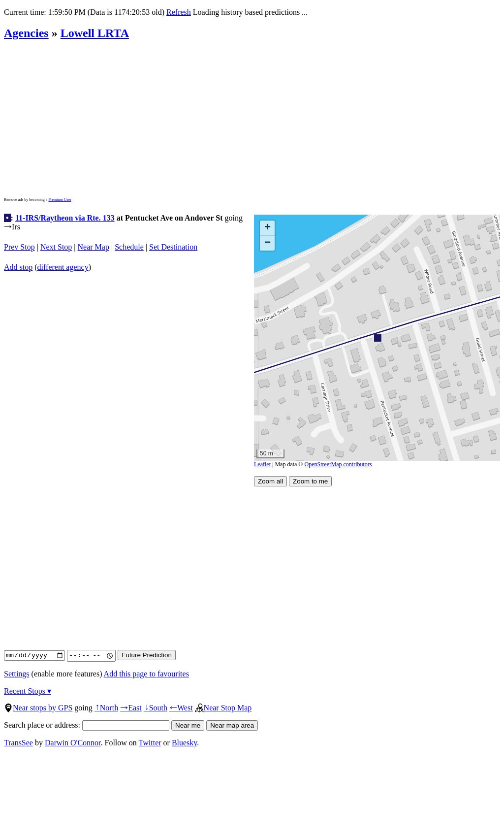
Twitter (150, 743)
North (106, 708)
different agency (63, 267)
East (131, 708)
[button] (377, 337)
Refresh (179, 12)
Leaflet (262, 464)
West (181, 708)
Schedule (129, 247)
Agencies (26, 33)
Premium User (60, 200)
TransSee (18, 743)
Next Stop (56, 247)
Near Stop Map (223, 708)
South (156, 708)
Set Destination (173, 247)
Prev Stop (19, 247)
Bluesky (184, 743)
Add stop (18, 267)
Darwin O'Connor (73, 743)
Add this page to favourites (146, 674)
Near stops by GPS (38, 708)
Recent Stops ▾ (28, 691)
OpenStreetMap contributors (338, 464)
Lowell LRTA (95, 33)
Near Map (94, 247)
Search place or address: (87, 725)
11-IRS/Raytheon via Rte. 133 (65, 218)
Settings (17, 674)
